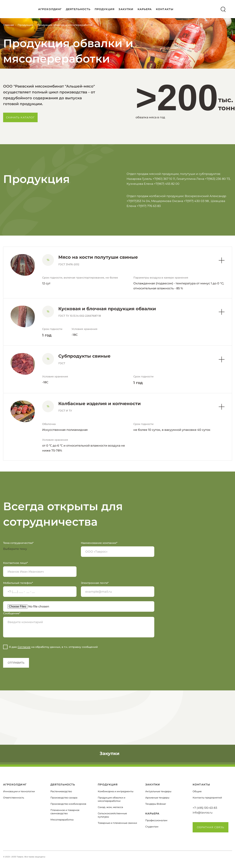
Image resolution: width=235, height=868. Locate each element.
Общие (197, 791)
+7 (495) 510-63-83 (205, 808)
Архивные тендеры (157, 798)
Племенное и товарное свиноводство (65, 812)
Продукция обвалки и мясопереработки (112, 799)
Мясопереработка (62, 820)
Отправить (16, 663)
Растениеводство (61, 791)
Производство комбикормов (68, 804)
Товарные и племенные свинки (117, 823)
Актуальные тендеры (158, 791)
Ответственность (14, 798)
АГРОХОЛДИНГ (50, 9)
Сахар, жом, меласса (110, 807)
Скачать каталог (20, 117)
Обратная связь (211, 827)
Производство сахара (64, 798)
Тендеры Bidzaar (156, 804)
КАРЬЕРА (145, 9)
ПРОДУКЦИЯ (105, 9)
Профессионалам (156, 820)
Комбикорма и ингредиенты (116, 791)
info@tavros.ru (203, 813)
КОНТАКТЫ (165, 9)
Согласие (24, 647)
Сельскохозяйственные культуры (112, 815)
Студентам (152, 827)
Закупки (126, 9)
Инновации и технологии (19, 791)
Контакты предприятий (207, 798)
